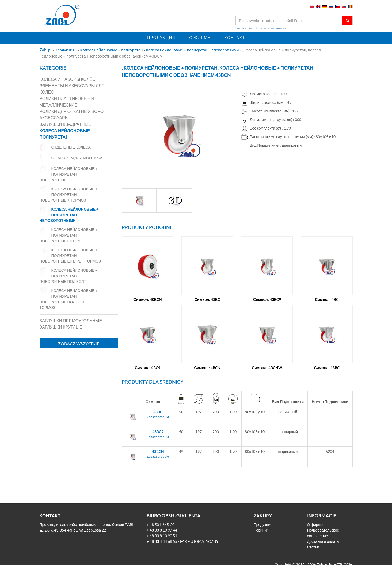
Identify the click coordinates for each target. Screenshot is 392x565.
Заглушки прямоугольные (71, 321)
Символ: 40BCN (148, 299)
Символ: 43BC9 (267, 299)
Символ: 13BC (327, 368)
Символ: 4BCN (207, 368)
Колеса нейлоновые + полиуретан (112, 50)
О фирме (200, 38)
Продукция (161, 38)
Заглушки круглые (61, 327)
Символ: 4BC (327, 299)
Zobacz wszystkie (79, 344)
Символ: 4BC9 (148, 368)
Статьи (313, 547)
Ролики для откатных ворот (73, 111)
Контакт (235, 38)
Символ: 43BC (207, 299)
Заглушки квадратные (66, 124)
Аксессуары (54, 118)
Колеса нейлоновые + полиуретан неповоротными (193, 50)
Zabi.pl (46, 50)
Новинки (261, 530)
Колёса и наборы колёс (68, 79)
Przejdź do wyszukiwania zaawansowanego (261, 28)
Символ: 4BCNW (267, 368)
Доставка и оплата (323, 541)
